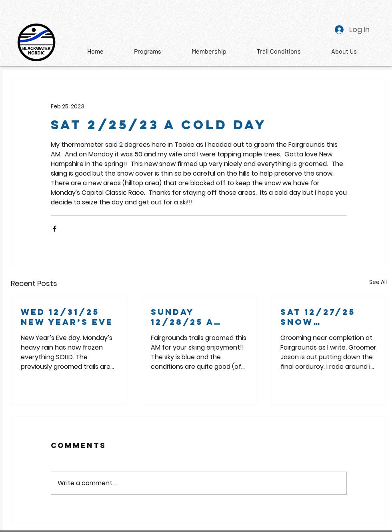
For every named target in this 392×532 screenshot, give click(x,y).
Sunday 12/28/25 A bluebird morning (182, 317)
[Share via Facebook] (55, 229)
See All (378, 282)
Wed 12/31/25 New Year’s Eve (67, 317)
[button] (344, 51)
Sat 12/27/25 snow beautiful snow (318, 317)
